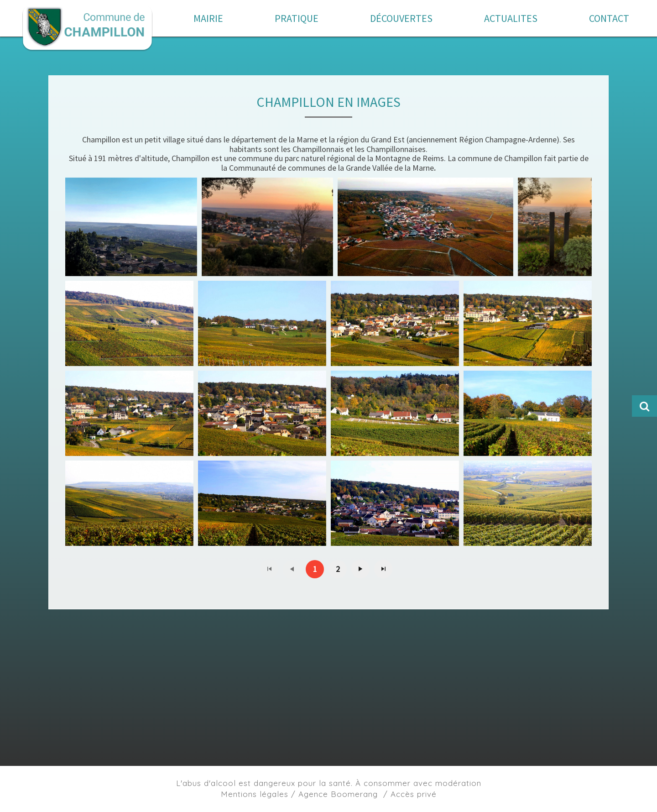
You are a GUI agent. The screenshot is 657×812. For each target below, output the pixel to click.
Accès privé (414, 794)
